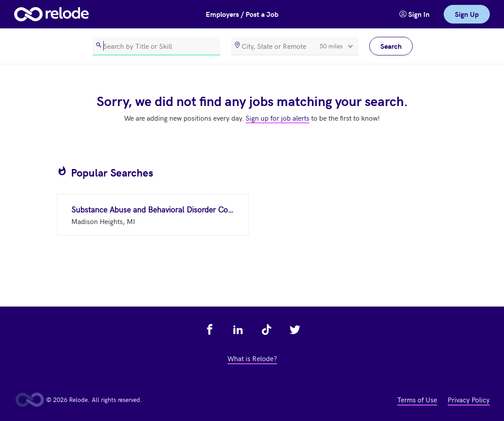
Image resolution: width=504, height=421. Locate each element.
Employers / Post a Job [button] (242, 14)
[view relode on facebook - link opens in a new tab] (210, 330)
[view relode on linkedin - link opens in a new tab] (238, 330)
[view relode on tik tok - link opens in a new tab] (266, 330)
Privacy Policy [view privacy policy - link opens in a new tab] (469, 399)
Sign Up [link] (467, 14)
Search (391, 46)
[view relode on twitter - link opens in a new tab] (295, 330)
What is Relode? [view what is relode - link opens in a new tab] (252, 358)
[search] (156, 46)
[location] (295, 46)
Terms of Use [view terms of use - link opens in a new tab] (417, 399)
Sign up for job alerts (277, 118)
